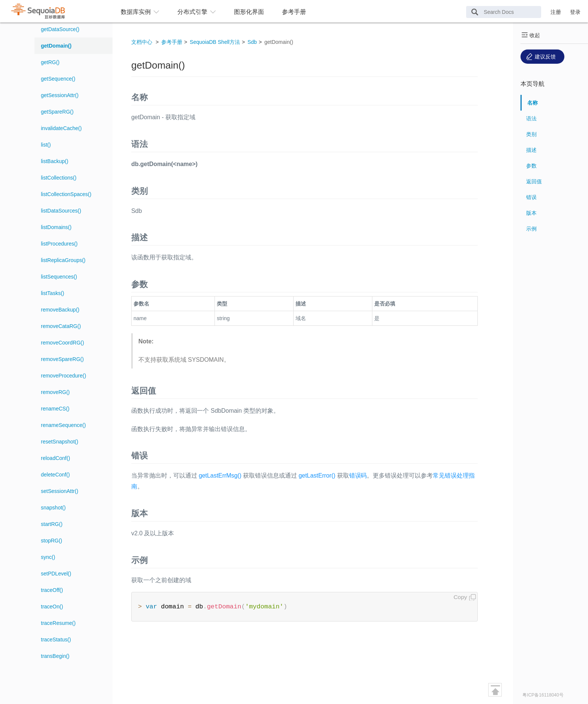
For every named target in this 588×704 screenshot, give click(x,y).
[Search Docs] (504, 12)
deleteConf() (55, 475)
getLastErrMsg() (220, 476)
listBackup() (55, 161)
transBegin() (55, 656)
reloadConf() (55, 458)
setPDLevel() (56, 574)
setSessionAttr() (60, 491)
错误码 (358, 476)
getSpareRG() (57, 112)
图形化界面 (249, 12)
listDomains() (56, 227)
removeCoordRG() (62, 343)
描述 (531, 150)
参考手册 (294, 12)
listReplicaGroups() (63, 260)
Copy (460, 597)
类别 (531, 134)
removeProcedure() (64, 376)
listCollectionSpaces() (66, 194)
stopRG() (52, 541)
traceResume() (58, 623)
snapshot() (53, 508)
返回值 (534, 181)
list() (46, 145)
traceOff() (52, 590)
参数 (531, 166)
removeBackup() (60, 310)
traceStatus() (56, 640)
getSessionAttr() (60, 95)
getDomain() (56, 46)
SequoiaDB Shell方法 (215, 42)
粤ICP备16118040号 (543, 695)
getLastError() (317, 476)
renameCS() (55, 409)
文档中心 (142, 42)
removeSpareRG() (62, 359)
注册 (556, 12)
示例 (531, 229)
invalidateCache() (61, 128)
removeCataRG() (61, 326)
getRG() (50, 62)
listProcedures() (59, 244)
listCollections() (59, 178)
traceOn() (52, 607)
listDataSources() (61, 211)
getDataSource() (60, 29)
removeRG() (55, 392)
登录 (575, 12)
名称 (532, 103)
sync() (48, 557)
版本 (531, 213)
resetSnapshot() (60, 442)
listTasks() (52, 293)
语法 (531, 118)
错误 (531, 197)
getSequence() (58, 79)
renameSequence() (63, 425)
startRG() (52, 524)
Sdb (252, 42)
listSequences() (59, 277)
